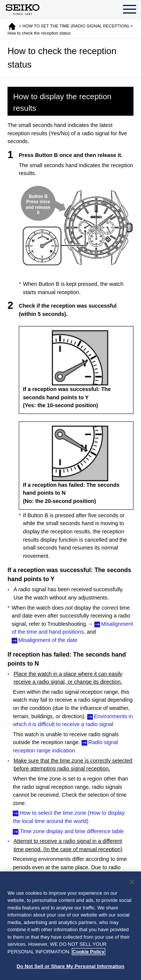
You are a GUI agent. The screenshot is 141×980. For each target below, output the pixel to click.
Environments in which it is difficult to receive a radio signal (73, 720)
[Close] (132, 882)
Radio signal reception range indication (65, 746)
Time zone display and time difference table (72, 831)
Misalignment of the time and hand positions (72, 628)
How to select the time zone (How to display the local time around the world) (69, 817)
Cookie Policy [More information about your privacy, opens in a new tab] (89, 952)
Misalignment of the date (48, 640)
